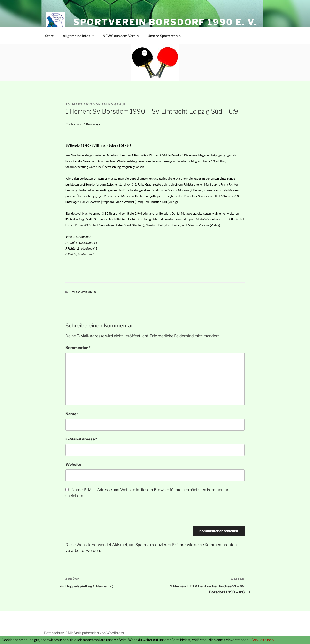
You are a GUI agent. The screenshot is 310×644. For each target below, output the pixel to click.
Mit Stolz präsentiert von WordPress (96, 633)
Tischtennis (84, 292)
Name (72, 414)
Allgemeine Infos (79, 36)
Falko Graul (114, 104)
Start (49, 36)
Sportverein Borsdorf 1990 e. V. (165, 22)
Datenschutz (54, 633)
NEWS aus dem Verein (121, 36)
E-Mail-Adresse (81, 439)
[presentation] (102, 514)
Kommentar (78, 348)
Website (73, 464)
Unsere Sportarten (165, 36)
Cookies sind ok (263, 640)
